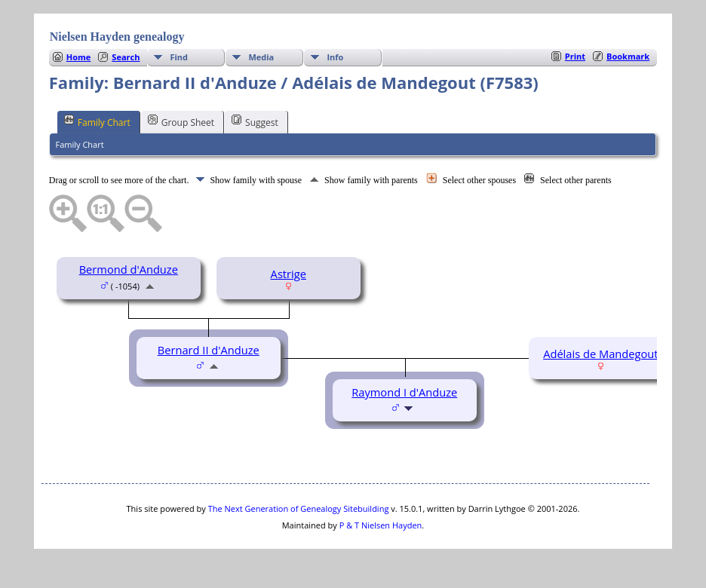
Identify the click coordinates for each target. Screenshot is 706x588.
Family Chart (97, 121)
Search (126, 57)
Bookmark (628, 56)
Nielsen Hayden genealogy (117, 37)
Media (261, 57)
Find (179, 57)
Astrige (289, 274)
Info (335, 57)
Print (575, 56)
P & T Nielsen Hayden (381, 525)
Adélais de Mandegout (600, 354)
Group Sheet (181, 121)
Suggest (255, 121)
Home (79, 57)
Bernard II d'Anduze (209, 350)
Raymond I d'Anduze (404, 392)
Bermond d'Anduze (129, 269)
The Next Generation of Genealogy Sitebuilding (299, 508)
